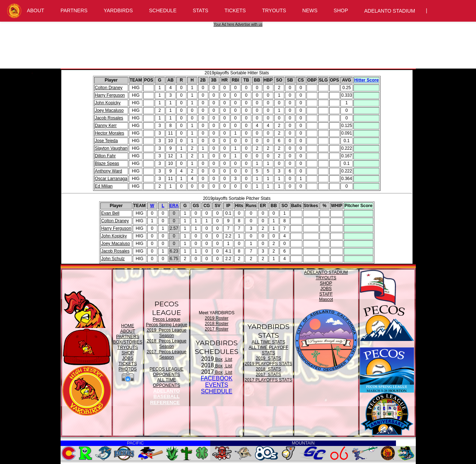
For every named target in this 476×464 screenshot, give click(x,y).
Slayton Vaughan (111, 148)
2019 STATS (268, 358)
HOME (128, 326)
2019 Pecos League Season (167, 333)
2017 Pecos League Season (167, 354)
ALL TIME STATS (268, 342)
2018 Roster (217, 324)
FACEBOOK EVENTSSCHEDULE (217, 385)
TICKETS (235, 10)
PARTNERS (74, 10)
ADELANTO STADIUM (390, 11)
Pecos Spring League (166, 325)
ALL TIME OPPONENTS (166, 383)
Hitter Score (366, 80)
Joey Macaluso (109, 110)
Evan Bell (110, 213)
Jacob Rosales (109, 118)
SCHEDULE (163, 10)
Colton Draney (109, 88)
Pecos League (166, 319)
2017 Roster (217, 329)
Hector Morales (109, 133)
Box (218, 359)
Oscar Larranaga (111, 179)
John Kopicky (108, 103)
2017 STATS (268, 375)
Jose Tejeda (106, 141)
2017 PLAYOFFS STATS (268, 380)
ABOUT (35, 10)
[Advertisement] (239, 43)
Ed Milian (104, 186)
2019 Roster (217, 318)
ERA (174, 206)
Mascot (326, 299)
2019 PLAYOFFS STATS (268, 364)
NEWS (310, 10)
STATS (201, 10)
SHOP (341, 10)
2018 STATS (268, 369)
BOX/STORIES (128, 342)
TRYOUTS (274, 10)
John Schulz (113, 259)
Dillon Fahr (105, 156)
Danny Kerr (106, 126)
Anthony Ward (109, 171)
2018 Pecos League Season (167, 344)
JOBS (127, 358)
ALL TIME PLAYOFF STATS (269, 350)
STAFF (326, 294)
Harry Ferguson (110, 95)
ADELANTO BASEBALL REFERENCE (165, 397)
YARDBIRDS (118, 10)
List (228, 359)
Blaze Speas (107, 163)
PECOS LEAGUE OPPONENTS (167, 372)
